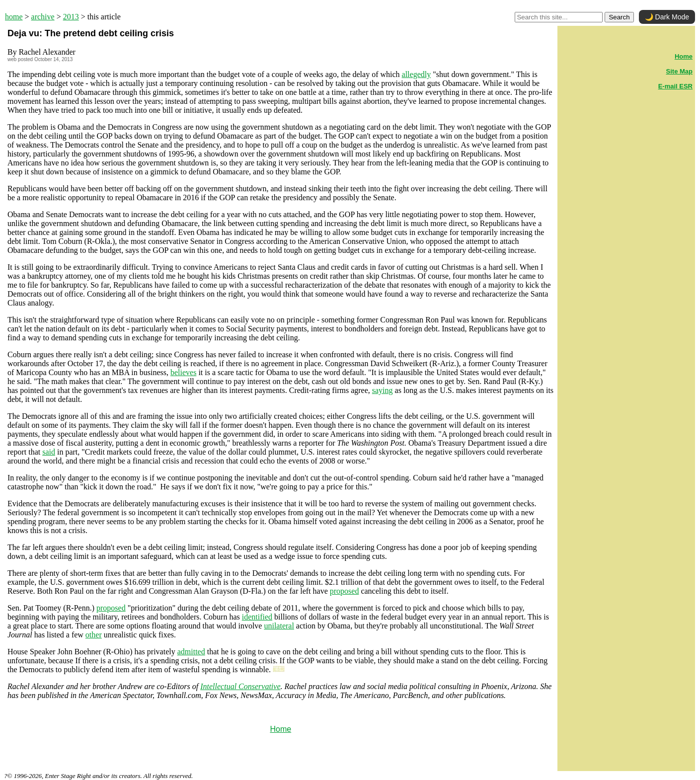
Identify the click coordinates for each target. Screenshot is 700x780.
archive (43, 17)
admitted (191, 652)
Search (619, 17)
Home (280, 729)
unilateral (279, 626)
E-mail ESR (675, 86)
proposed (345, 591)
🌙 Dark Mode (667, 17)
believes (183, 372)
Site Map (679, 71)
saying (383, 390)
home (14, 17)
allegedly (417, 74)
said (49, 452)
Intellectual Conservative (240, 686)
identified (257, 617)
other (94, 635)
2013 (71, 17)
